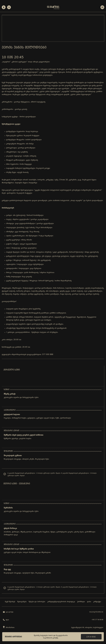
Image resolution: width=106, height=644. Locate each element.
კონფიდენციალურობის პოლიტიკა (61, 602)
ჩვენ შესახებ (10, 602)
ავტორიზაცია (9, 7)
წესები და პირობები (37, 602)
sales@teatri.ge (96, 612)
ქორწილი (81, 602)
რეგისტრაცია (4, 7)
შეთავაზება (22, 602)
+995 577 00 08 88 (97, 620)
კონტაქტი (97, 602)
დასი (89, 602)
